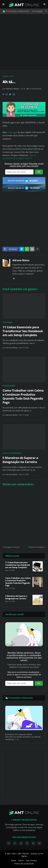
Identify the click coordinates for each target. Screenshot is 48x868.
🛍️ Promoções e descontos (16, 11)
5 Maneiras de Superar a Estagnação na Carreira (20, 460)
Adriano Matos (21, 260)
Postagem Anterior (12, 547)
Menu (3, 4)
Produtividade (9, 386)
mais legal (13, 132)
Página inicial (8, 76)
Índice (21, 860)
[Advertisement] (24, 42)
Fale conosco (31, 860)
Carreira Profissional (12, 453)
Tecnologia (37, 11)
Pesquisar (44, 4)
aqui (16, 739)
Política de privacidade (24, 864)
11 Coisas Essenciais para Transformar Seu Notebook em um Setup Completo (23, 331)
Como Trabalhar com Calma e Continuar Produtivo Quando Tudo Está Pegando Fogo (23, 396)
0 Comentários (35, 89)
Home (14, 860)
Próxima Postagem (36, 547)
